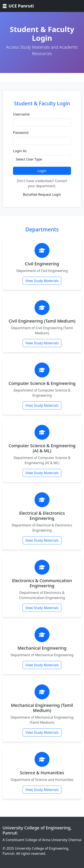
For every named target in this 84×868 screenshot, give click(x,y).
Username (21, 114)
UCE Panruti (18, 6)
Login (42, 171)
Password (21, 133)
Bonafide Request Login (42, 194)
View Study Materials (42, 281)
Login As (20, 151)
